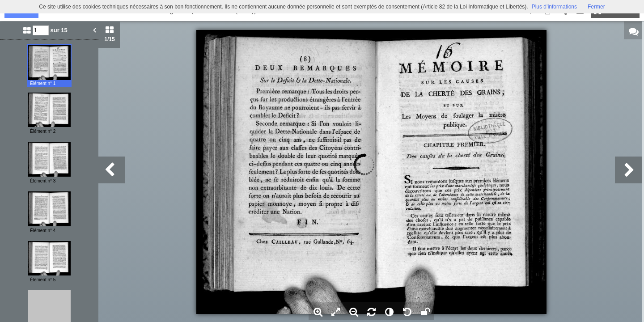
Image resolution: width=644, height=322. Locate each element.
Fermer (596, 7)
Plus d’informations (554, 7)
